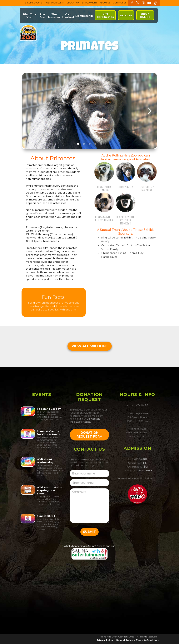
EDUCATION (73, 3)
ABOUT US (105, 3)
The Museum (54, 16)
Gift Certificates (105, 15)
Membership (84, 16)
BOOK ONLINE (145, 15)
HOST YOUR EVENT (54, 3)
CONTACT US (120, 3)
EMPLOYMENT (89, 3)
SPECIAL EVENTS (33, 3)
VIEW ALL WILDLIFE (90, 346)
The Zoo (42, 16)
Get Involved (68, 16)
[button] (149, 111)
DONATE (126, 15)
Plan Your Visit (30, 16)
